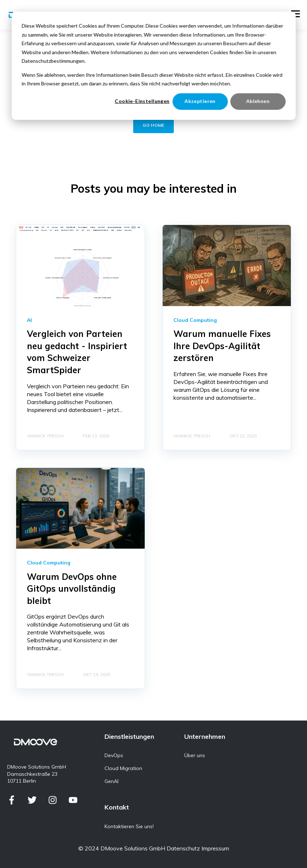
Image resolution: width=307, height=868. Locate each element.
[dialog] (153, 66)
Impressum (215, 848)
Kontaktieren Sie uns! (129, 827)
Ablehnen (258, 101)
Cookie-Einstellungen (142, 101)
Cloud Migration (123, 768)
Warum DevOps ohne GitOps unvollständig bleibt (72, 589)
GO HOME (153, 125)
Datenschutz (183, 848)
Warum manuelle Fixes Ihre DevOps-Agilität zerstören (222, 346)
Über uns (195, 756)
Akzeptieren (200, 101)
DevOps (114, 756)
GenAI (111, 781)
